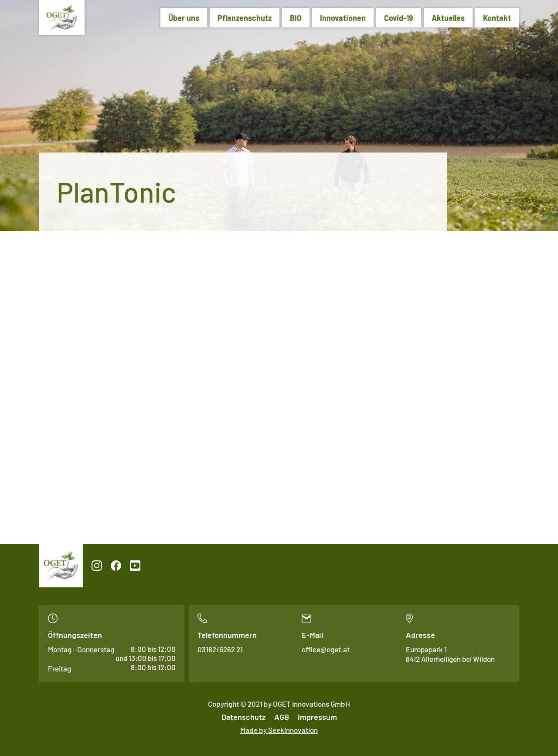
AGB (282, 717)
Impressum (317, 717)
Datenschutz (243, 717)
